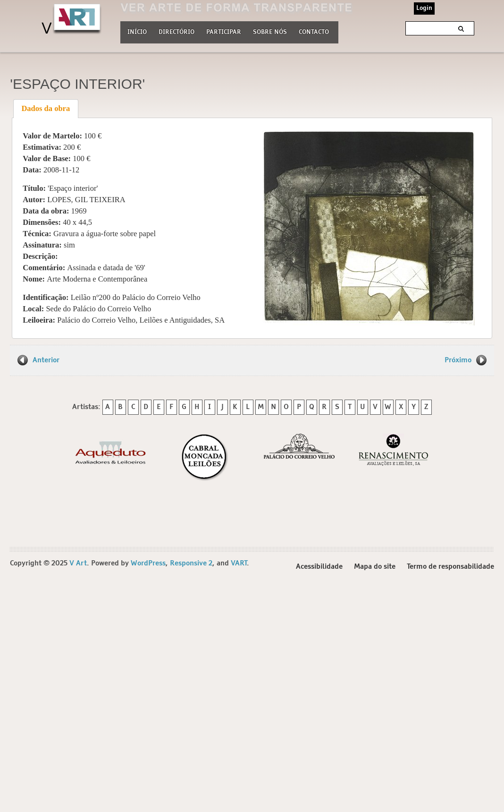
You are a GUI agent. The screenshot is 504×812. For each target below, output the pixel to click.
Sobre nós (270, 31)
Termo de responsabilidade (450, 567)
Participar (224, 32)
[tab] (46, 109)
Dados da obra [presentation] (46, 108)
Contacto (314, 32)
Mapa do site (375, 567)
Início (137, 32)
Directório (176, 31)
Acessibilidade (319, 567)
